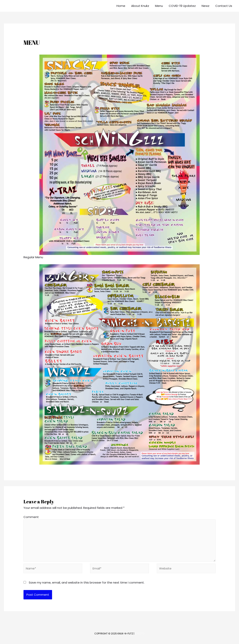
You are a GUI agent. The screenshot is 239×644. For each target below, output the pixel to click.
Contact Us (224, 6)
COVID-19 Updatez (182, 6)
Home (121, 6)
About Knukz (140, 6)
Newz (206, 6)
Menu (159, 6)
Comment (31, 517)
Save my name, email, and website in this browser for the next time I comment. (87, 582)
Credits (140, 634)
